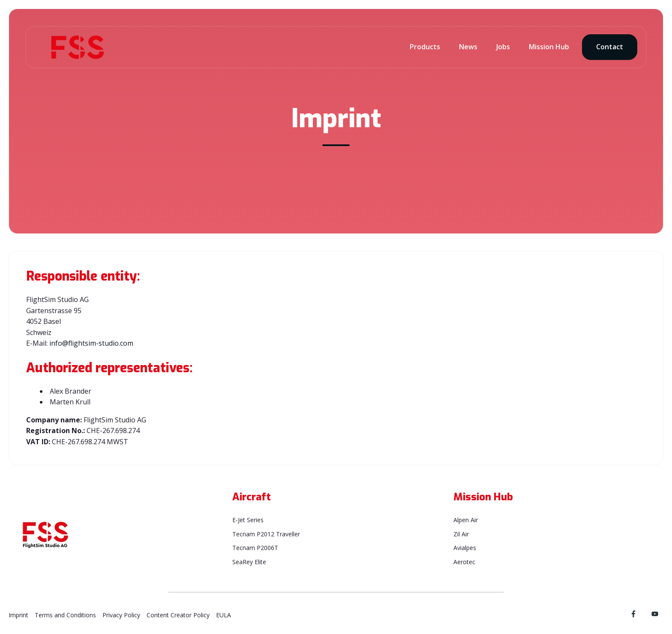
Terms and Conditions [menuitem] (65, 615)
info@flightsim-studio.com (91, 343)
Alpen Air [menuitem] (466, 520)
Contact (610, 47)
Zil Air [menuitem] (461, 534)
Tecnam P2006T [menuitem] (255, 548)
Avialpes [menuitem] (465, 548)
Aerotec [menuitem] (464, 562)
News (468, 47)
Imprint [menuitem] (18, 615)
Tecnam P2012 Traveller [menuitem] (266, 534)
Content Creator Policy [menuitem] (178, 615)
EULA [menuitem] (223, 615)
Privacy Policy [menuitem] (121, 615)
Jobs (503, 47)
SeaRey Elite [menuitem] (249, 562)
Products (425, 47)
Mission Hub (549, 47)
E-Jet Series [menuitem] (248, 520)
